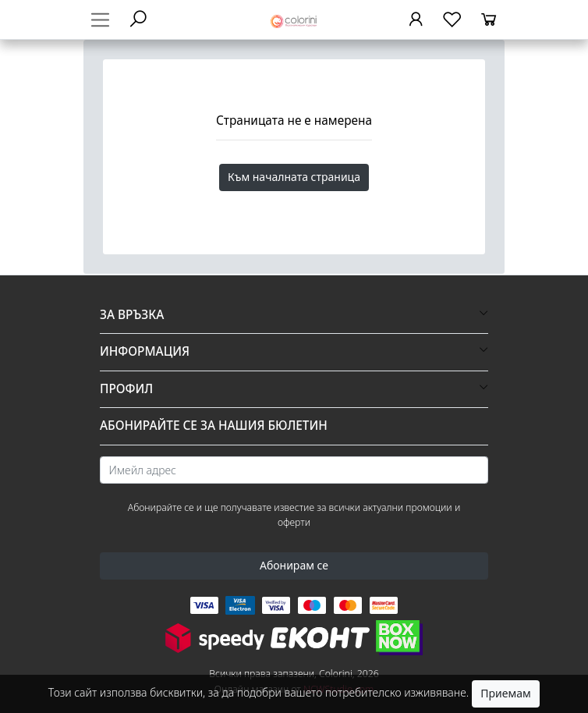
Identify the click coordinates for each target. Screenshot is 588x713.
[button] (294, 315)
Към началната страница (294, 177)
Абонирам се (294, 565)
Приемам (505, 693)
